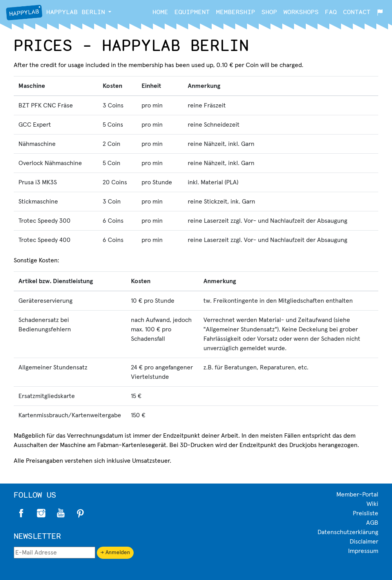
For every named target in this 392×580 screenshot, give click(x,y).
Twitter (61, 513)
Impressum (363, 551)
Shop (269, 12)
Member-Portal (357, 495)
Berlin (55, 13)
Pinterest (80, 513)
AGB (372, 523)
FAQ (331, 12)
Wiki (372, 504)
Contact (357, 12)
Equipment (192, 12)
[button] (110, 12)
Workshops (301, 12)
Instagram (41, 513)
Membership (236, 12)
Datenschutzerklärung (348, 532)
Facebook (22, 513)
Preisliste (366, 513)
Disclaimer (364, 542)
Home (160, 12)
